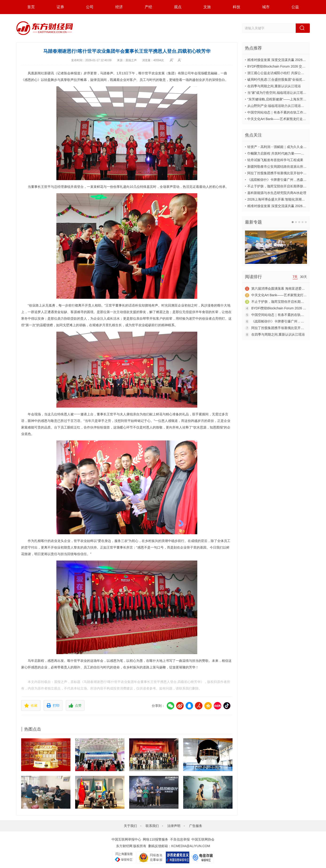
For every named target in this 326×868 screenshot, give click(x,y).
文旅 (207, 7)
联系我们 (152, 826)
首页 (31, 7)
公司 (90, 7)
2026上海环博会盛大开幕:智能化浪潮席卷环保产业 (284, 199)
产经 (148, 7)
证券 (60, 7)
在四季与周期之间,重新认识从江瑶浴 (274, 86)
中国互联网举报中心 (126, 839)
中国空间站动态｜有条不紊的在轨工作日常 (279, 112)
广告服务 (196, 826)
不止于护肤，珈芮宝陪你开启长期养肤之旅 (279, 186)
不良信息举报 (180, 839)
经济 (119, 7)
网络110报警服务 (155, 839)
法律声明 (174, 826)
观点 (178, 7)
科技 (237, 7)
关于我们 (130, 826)
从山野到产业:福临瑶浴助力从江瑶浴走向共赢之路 (284, 106)
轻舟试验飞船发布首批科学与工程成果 (275, 160)
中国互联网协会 (203, 839)
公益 (295, 7)
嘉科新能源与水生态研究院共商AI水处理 (277, 193)
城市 (266, 7)
